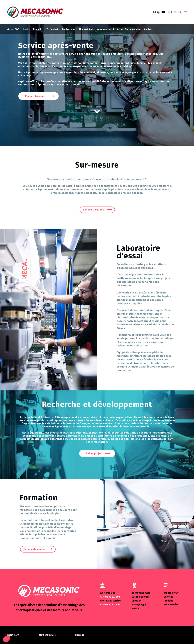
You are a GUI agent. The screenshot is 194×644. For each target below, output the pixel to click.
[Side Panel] (185, 12)
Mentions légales (47, 635)
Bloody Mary (13, 635)
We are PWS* (171, 593)
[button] (6, 639)
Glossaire (80, 635)
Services (168, 597)
